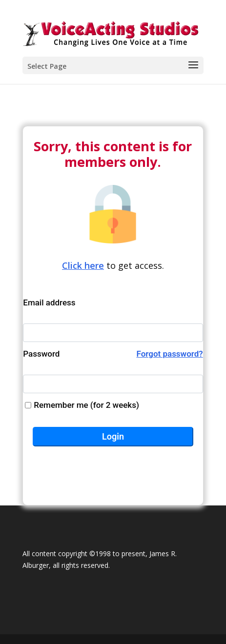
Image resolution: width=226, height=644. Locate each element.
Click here (83, 265)
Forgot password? (169, 354)
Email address (49, 302)
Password (113, 354)
